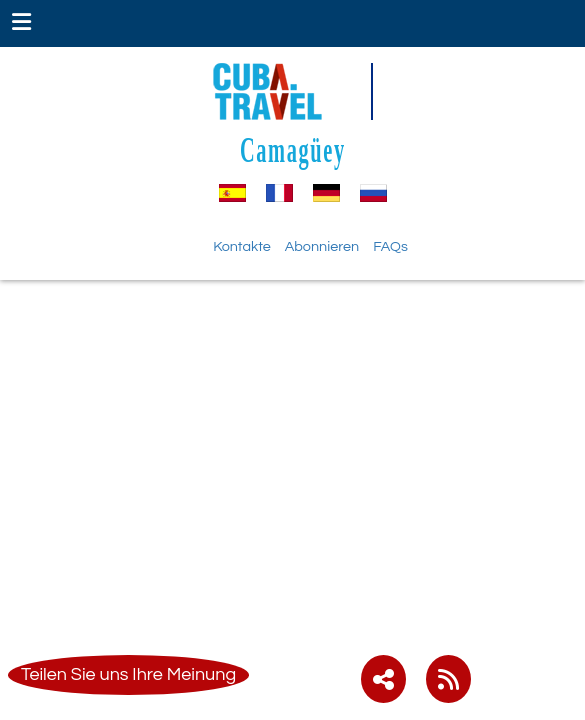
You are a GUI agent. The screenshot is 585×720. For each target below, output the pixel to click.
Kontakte (242, 246)
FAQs (390, 246)
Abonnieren (322, 246)
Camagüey (293, 149)
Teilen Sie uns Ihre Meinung (128, 674)
